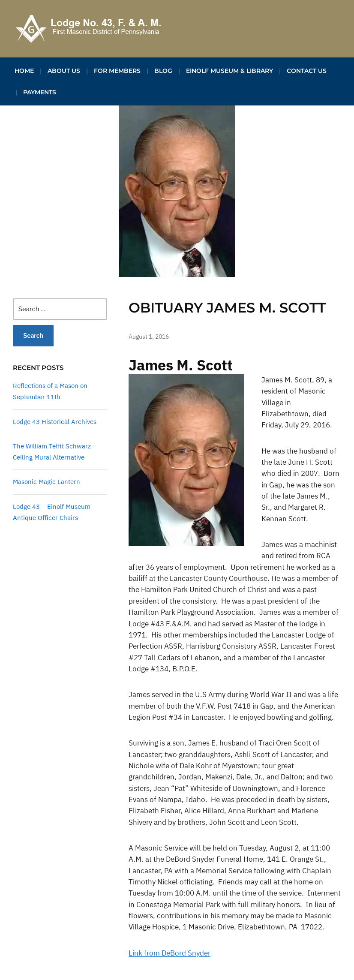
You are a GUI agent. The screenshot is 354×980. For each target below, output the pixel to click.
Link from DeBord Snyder (169, 953)
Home (24, 71)
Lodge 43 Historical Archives (55, 422)
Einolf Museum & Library (229, 71)
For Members (117, 71)
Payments (40, 92)
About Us (64, 71)
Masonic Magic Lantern (46, 482)
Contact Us (307, 71)
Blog (163, 71)
